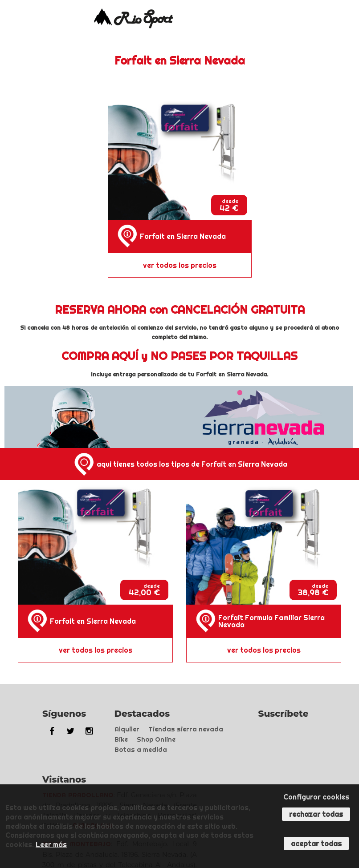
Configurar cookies (316, 797)
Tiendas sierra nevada (186, 729)
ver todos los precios (180, 265)
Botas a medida (141, 750)
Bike (121, 739)
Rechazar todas (316, 814)
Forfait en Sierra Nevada (183, 236)
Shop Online (156, 739)
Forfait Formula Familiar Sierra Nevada (271, 621)
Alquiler (127, 729)
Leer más (51, 844)
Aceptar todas (316, 844)
